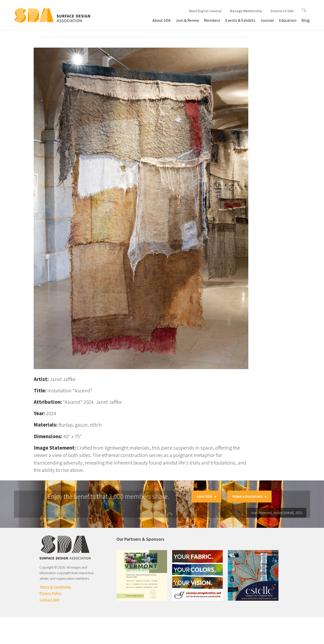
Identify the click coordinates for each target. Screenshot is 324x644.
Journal (267, 20)
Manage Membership (246, 11)
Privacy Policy (50, 593)
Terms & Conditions (55, 587)
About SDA (161, 20)
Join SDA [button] (206, 496)
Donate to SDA (282, 11)
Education (288, 20)
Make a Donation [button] (249, 496)
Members (212, 20)
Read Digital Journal (205, 11)
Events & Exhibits (240, 20)
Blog (306, 20)
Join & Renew (187, 20)
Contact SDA (49, 600)
